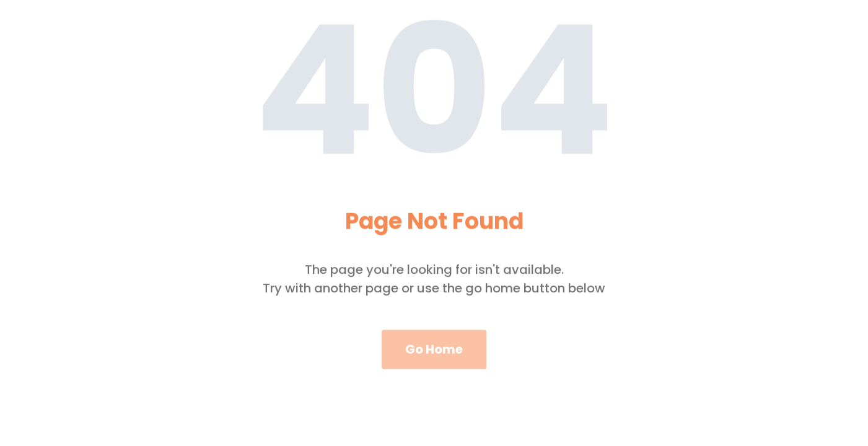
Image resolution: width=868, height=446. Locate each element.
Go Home (434, 355)
